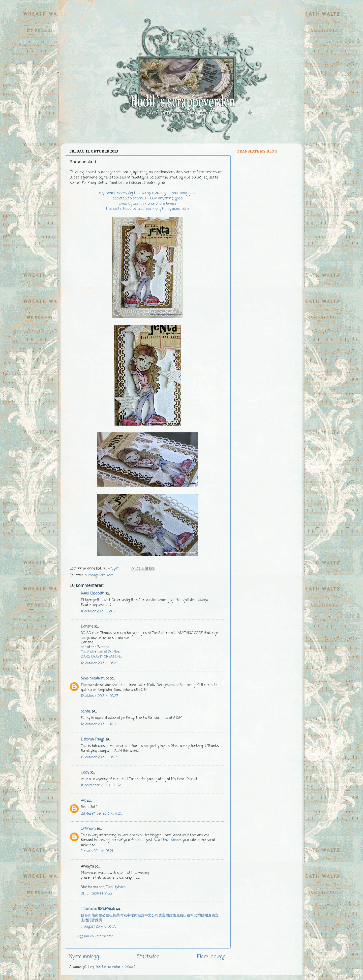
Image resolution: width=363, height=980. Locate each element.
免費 (180, 916)
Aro (83, 801)
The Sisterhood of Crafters (101, 652)
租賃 (113, 916)
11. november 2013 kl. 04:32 (101, 785)
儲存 (84, 916)
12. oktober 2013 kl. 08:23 (100, 696)
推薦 (99, 920)
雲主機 (164, 916)
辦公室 (104, 916)
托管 (92, 920)
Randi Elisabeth (93, 594)
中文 (148, 916)
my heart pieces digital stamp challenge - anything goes (148, 193)
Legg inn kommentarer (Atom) (112, 967)
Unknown (88, 829)
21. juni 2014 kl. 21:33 (96, 894)
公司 (155, 916)
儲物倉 (206, 916)
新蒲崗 (93, 916)
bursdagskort (95, 575)
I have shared (171, 840)
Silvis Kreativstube (95, 679)
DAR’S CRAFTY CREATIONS (101, 657)
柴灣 (120, 916)
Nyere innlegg (84, 957)
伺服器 (139, 916)
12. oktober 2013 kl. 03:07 (99, 663)
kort (110, 575)
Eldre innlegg (211, 957)
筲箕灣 (196, 916)
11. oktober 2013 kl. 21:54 (99, 612)
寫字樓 (129, 916)
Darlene (87, 627)
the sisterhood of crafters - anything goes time (147, 209)
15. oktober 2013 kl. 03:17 (99, 758)
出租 (187, 916)
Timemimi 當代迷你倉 (98, 909)
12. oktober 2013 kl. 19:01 (99, 724)
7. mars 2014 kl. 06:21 (97, 851)
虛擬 (173, 916)
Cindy (85, 773)
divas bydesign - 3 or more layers (147, 204)
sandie (86, 712)
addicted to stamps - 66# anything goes (148, 198)
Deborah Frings (93, 740)
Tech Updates (116, 887)
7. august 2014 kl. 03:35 (99, 927)
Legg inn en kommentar (95, 937)
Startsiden (148, 957)
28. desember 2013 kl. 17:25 (101, 814)
